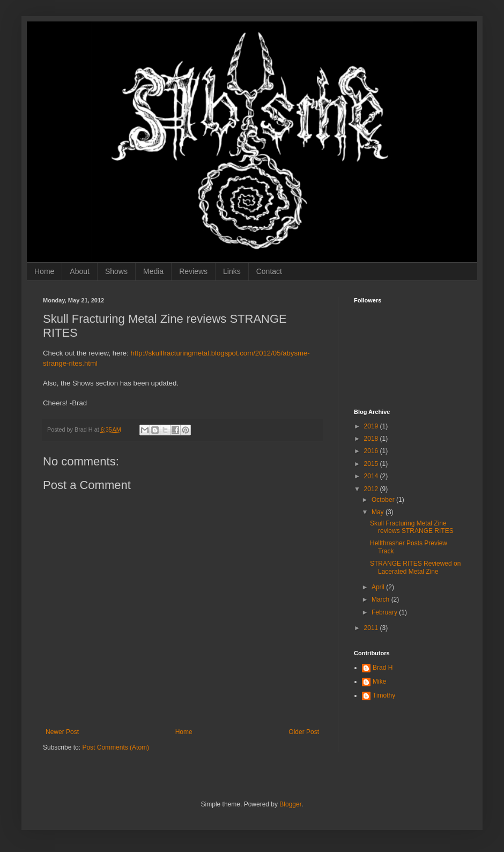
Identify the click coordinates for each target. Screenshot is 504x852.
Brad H (383, 668)
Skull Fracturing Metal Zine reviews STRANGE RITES (412, 527)
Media (153, 271)
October (384, 500)
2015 (372, 464)
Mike (379, 681)
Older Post (304, 732)
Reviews (193, 271)
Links (232, 271)
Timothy (384, 695)
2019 (372, 426)
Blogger (290, 804)
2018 (372, 439)
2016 (372, 451)
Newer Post (62, 732)
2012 (372, 489)
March (381, 599)
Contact (269, 271)
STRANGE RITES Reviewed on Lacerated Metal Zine (415, 567)
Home (44, 271)
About (80, 271)
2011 (372, 628)
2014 (372, 476)
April (379, 587)
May (379, 512)
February (385, 612)
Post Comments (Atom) (116, 747)
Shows (116, 271)
